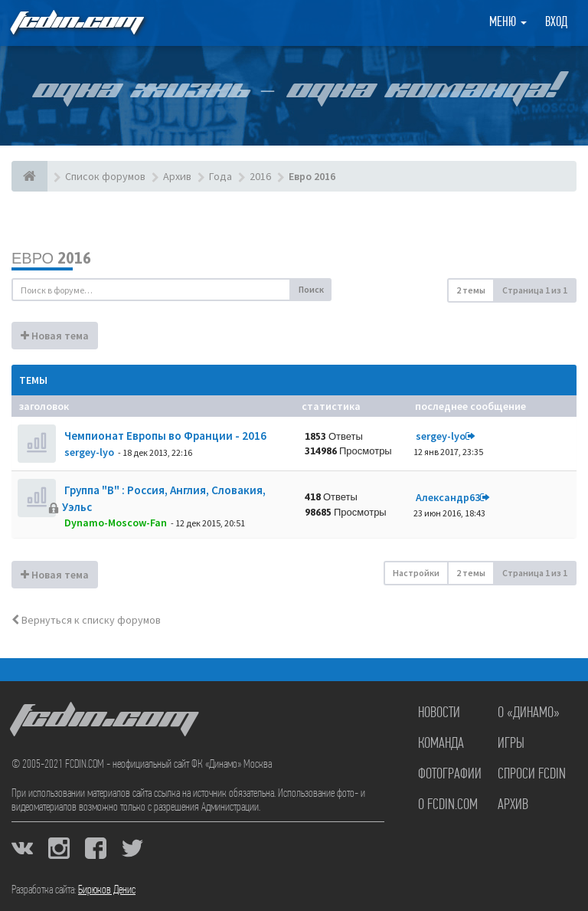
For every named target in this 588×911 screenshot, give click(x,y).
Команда (441, 744)
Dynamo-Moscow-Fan (116, 523)
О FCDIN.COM (448, 805)
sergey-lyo (89, 452)
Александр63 (448, 497)
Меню (508, 23)
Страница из (535, 290)
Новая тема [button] (55, 336)
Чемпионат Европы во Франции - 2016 (164, 436)
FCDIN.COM (76, 23)
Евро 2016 (51, 258)
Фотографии (450, 775)
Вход (556, 23)
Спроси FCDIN (532, 775)
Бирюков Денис (107, 890)
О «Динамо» (529, 713)
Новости (439, 713)
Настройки (416, 573)
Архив (513, 805)
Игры (511, 744)
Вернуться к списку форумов (86, 620)
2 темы (471, 290)
